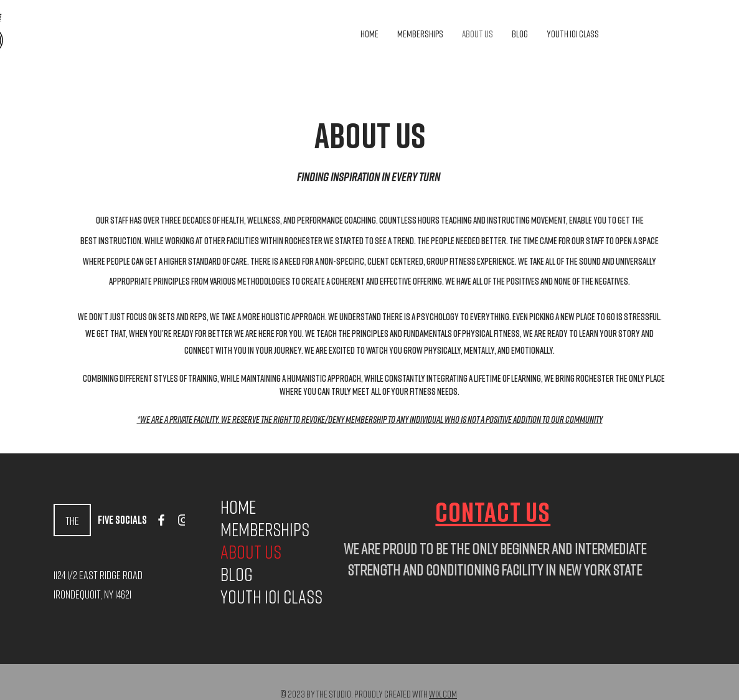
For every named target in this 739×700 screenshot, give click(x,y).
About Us (251, 552)
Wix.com (443, 694)
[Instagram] (184, 520)
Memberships (258, 529)
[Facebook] (161, 520)
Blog (237, 574)
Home (238, 507)
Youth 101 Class (258, 597)
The (72, 521)
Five (106, 519)
